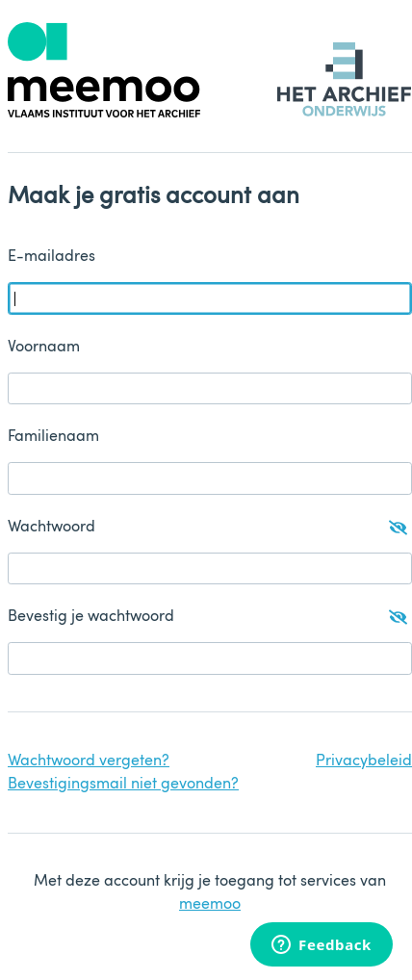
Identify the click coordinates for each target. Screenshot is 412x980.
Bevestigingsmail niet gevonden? (123, 785)
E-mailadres (51, 257)
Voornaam (44, 348)
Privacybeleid (364, 761)
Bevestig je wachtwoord (207, 617)
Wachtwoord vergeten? (89, 761)
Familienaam (53, 437)
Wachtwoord (207, 528)
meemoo (210, 905)
